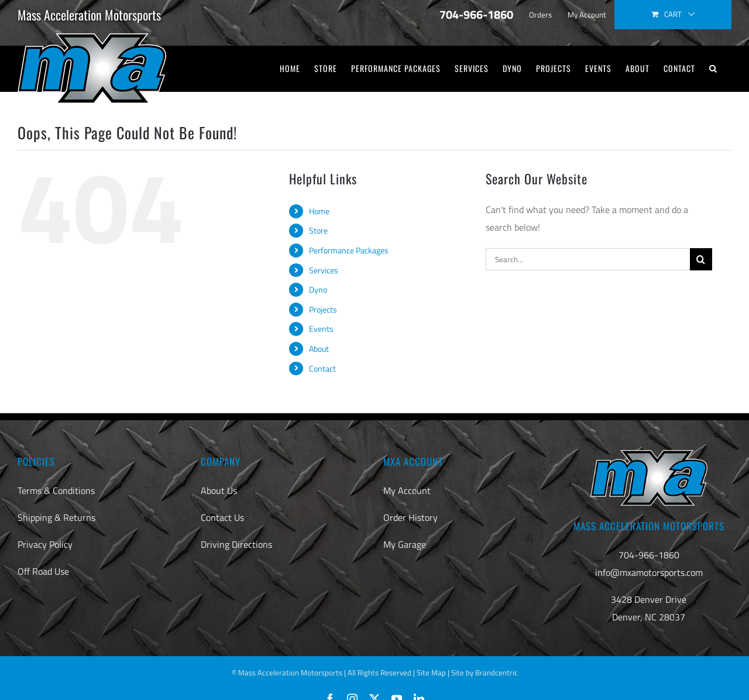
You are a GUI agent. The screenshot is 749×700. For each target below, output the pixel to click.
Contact (322, 368)
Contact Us (222, 517)
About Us (219, 490)
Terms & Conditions (56, 490)
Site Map (431, 672)
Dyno (318, 289)
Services (324, 270)
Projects (323, 309)
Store (318, 230)
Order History (410, 517)
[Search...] (588, 259)
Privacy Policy (45, 544)
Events (321, 329)
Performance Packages (349, 250)
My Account (407, 490)
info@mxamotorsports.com (649, 572)
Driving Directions (236, 544)
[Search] (701, 259)
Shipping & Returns (56, 517)
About (319, 349)
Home (319, 211)
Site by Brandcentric (485, 672)
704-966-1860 (649, 555)
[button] (713, 68)
